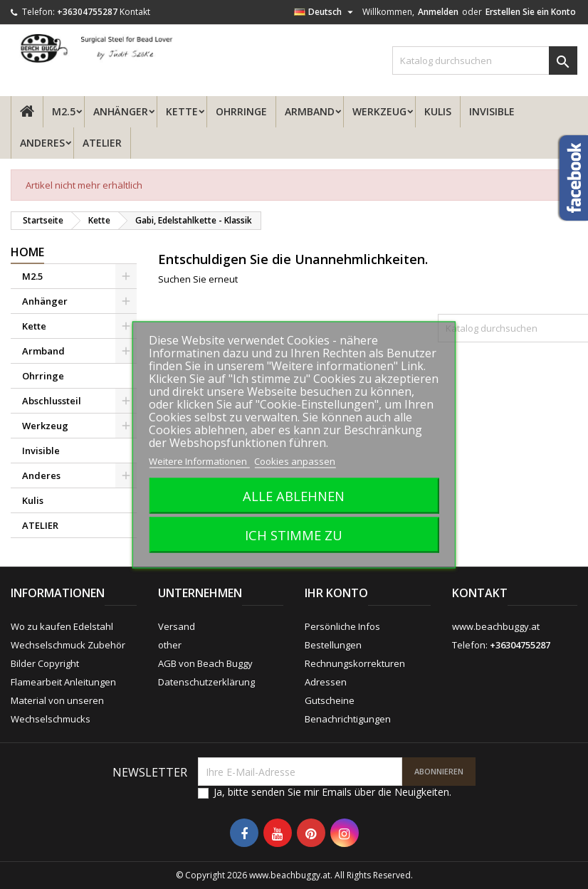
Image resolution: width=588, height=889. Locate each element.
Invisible (492, 111)
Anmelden (438, 12)
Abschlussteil (52, 401)
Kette (182, 111)
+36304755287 (87, 12)
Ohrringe (241, 111)
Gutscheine (330, 700)
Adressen (326, 682)
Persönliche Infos (342, 626)
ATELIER (102, 143)
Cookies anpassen (295, 461)
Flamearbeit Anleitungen (63, 682)
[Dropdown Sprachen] (325, 12)
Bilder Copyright (45, 663)
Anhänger (121, 111)
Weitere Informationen (199, 461)
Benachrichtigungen (348, 719)
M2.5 (64, 111)
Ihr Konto (336, 593)
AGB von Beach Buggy (205, 663)
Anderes (42, 143)
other (170, 645)
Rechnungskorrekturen (355, 663)
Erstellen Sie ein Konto (531, 12)
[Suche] (485, 61)
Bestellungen (333, 645)
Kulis (438, 111)
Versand (177, 626)
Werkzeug (379, 111)
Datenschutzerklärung (206, 682)
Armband (310, 111)
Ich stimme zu (294, 534)
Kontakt (135, 12)
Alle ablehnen (294, 495)
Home (27, 252)
